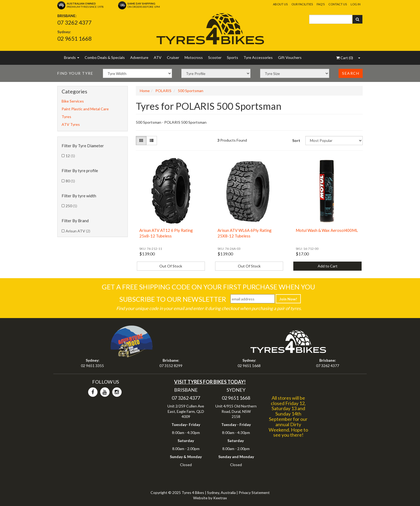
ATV (158, 57)
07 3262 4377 (74, 22)
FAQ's (321, 4)
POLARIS (163, 91)
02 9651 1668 (74, 38)
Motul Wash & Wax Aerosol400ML (327, 230)
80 (70, 181)
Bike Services (73, 101)
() (345, 58)
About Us (280, 4)
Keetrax (220, 498)
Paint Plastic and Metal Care (85, 109)
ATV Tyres (71, 124)
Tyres (66, 117)
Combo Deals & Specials (105, 57)
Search (351, 73)
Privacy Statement (254, 492)
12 (70, 156)
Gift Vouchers (290, 57)
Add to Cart (328, 266)
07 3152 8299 (171, 366)
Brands (72, 57)
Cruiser (173, 57)
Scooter (215, 57)
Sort (296, 140)
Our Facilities (302, 4)
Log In (356, 4)
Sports (232, 57)
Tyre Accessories (258, 57)
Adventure (139, 57)
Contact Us (338, 4)
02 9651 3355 (92, 366)
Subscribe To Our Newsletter (173, 299)
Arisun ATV (78, 231)
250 (71, 206)
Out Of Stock (171, 266)
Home (145, 91)
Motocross (194, 57)
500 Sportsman (191, 91)
